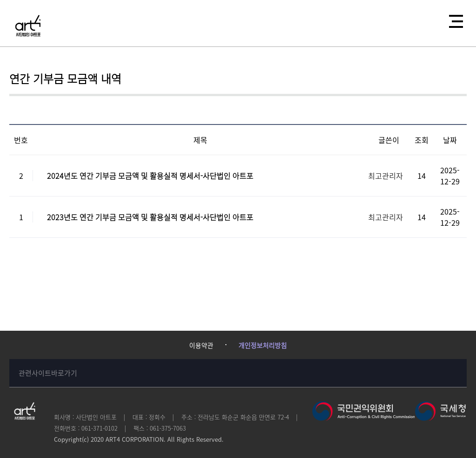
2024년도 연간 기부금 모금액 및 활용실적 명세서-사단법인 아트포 (150, 176)
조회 (422, 140)
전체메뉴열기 (453, 19)
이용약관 (201, 345)
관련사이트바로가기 (48, 373)
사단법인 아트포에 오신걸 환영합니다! (28, 26)
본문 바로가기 (0, 0)
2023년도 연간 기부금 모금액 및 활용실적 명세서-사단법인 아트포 (150, 217)
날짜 (450, 140)
